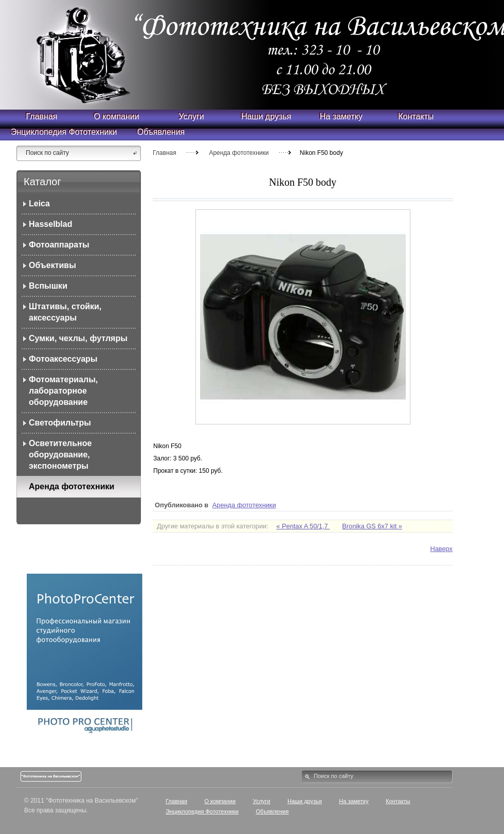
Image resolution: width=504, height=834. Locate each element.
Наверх (441, 549)
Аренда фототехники (239, 153)
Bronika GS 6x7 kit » (372, 526)
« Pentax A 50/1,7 (303, 526)
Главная (165, 153)
